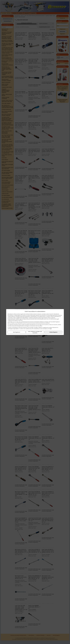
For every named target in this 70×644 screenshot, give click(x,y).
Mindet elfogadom (53, 332)
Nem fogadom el (17, 332)
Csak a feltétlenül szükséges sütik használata (35, 332)
